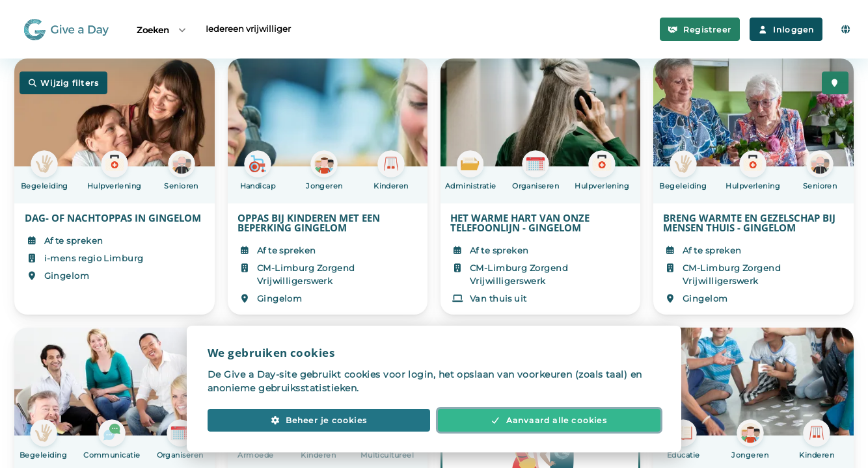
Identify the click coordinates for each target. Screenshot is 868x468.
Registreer (700, 30)
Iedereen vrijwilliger (248, 29)
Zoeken (162, 30)
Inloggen (786, 30)
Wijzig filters (63, 83)
